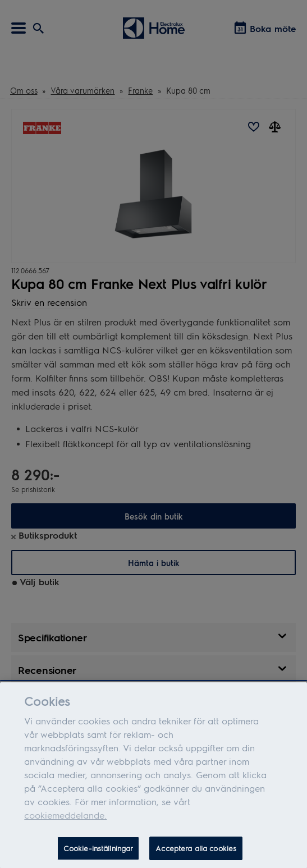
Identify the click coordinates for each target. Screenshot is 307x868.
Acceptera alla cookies (196, 853)
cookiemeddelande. (65, 820)
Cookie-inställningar (98, 853)
